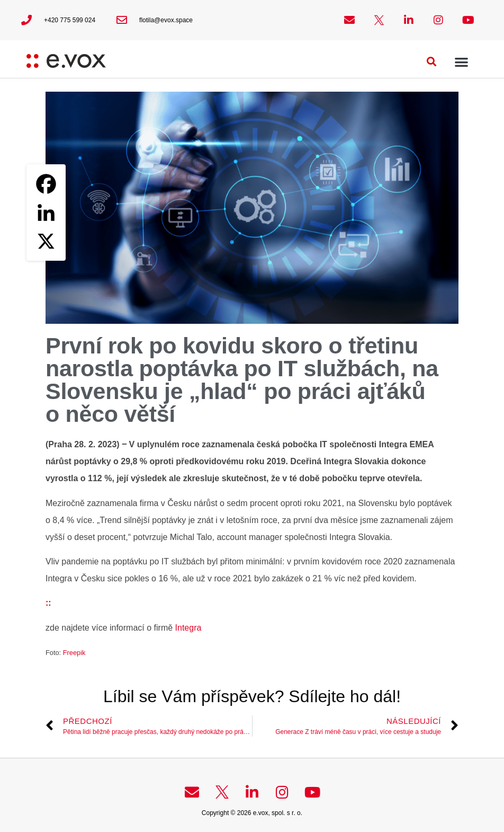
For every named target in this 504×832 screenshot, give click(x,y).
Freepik (74, 653)
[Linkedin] (46, 213)
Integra (188, 628)
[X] (46, 241)
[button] (432, 62)
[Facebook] (46, 184)
